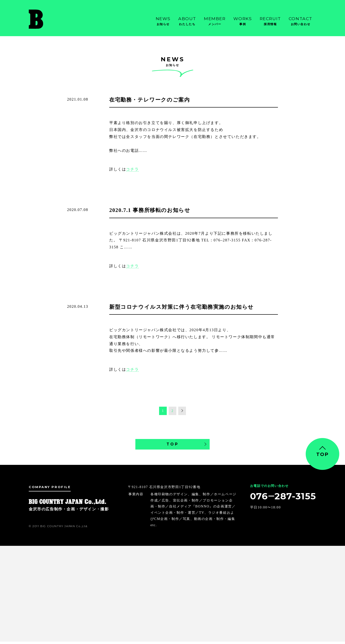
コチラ (132, 169)
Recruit (270, 21)
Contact (301, 21)
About (187, 21)
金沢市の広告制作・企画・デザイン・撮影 (53, 19)
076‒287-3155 (279, 500)
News (163, 21)
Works (243, 21)
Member (215, 21)
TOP (172, 445)
